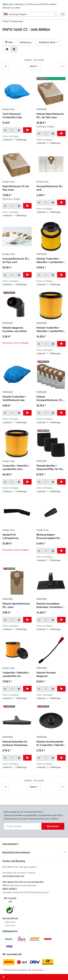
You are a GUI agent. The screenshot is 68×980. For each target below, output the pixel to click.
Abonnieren (53, 826)
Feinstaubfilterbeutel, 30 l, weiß (50, 188)
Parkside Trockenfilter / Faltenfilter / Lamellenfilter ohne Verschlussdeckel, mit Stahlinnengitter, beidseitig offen (50, 330)
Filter (9, 42)
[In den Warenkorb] (27, 130)
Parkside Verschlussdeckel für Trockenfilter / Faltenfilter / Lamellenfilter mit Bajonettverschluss (51, 743)
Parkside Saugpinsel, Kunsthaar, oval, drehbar (15, 329)
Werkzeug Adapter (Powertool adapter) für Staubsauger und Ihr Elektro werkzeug (50, 537)
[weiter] (62, 66)
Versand (40, 970)
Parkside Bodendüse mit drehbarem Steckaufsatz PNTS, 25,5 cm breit (15, 743)
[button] (7, 49)
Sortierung (25, 42)
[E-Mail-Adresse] (23, 826)
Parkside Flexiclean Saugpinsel (46, 674)
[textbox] (30, 14)
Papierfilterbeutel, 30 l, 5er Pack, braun (16, 188)
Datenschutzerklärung (15, 815)
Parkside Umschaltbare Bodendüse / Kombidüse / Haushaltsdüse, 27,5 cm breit (51, 605)
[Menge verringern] (5, 130)
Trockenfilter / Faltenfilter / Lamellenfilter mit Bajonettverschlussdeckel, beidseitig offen (16, 674)
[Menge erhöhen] (19, 130)
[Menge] (12, 130)
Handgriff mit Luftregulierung (10, 536)
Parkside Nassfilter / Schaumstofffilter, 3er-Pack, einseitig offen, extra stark (51, 468)
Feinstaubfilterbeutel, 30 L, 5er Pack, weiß (16, 260)
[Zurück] (6, 66)
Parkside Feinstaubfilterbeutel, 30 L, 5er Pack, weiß (50, 399)
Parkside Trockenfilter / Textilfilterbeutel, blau (14, 398)
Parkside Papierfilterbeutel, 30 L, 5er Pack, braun (50, 116)
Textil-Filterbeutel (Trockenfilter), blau (12, 116)
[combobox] (30, 14)
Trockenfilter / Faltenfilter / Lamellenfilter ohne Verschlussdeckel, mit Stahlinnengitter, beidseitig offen (16, 468)
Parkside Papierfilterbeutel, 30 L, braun (16, 605)
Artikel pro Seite (47, 42)
